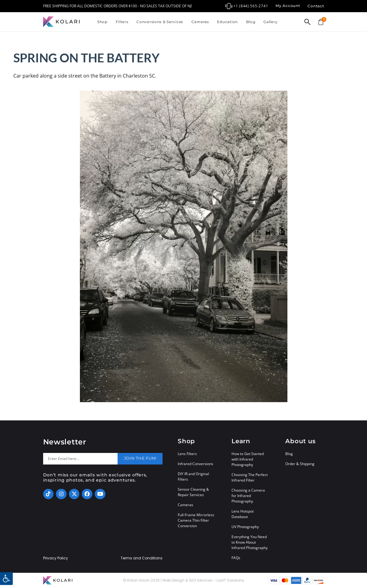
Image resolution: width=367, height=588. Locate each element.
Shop (102, 22)
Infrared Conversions (196, 464)
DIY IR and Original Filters (193, 477)
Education (227, 22)
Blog (251, 22)
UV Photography (245, 527)
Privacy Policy (56, 558)
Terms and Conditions (142, 558)
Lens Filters (187, 454)
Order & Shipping (300, 464)
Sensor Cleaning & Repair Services (193, 492)
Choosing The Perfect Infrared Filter (250, 477)
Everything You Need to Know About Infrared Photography (250, 542)
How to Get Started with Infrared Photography (248, 459)
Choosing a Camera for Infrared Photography (248, 496)
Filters (122, 22)
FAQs (236, 558)
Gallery (270, 22)
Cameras (200, 22)
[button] (6, 579)
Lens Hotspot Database (243, 514)
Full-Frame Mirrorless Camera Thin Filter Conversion (196, 520)
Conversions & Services (160, 22)
